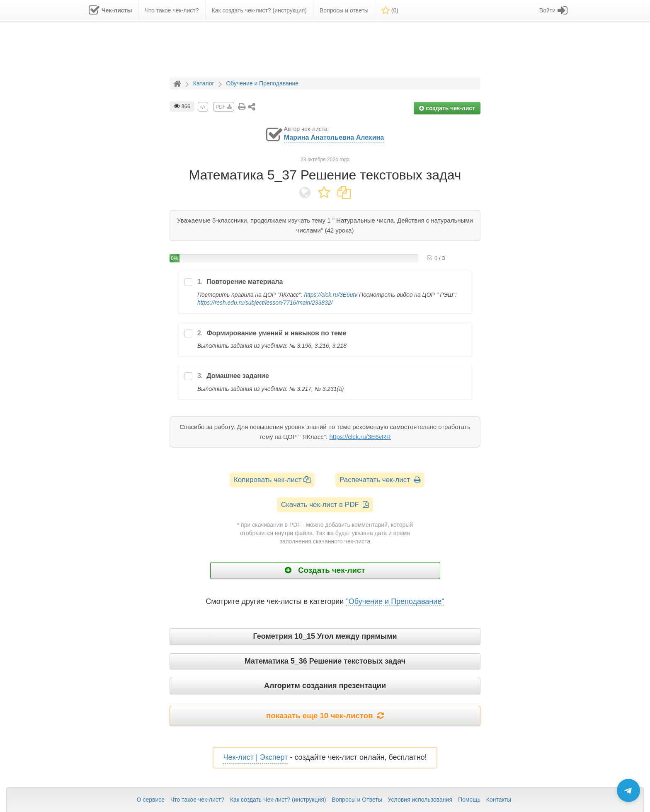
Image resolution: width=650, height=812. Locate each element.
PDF (223, 107)
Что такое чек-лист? (197, 800)
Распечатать (380, 480)
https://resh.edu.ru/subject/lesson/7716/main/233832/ (265, 303)
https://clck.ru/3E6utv (331, 295)
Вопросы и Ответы (357, 800)
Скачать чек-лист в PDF (325, 505)
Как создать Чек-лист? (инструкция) (278, 800)
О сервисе (151, 800)
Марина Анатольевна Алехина (334, 137)
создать (447, 108)
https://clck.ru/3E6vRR (360, 437)
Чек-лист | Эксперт (255, 757)
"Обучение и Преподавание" (395, 601)
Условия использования (420, 800)
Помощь (469, 800)
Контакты (499, 800)
